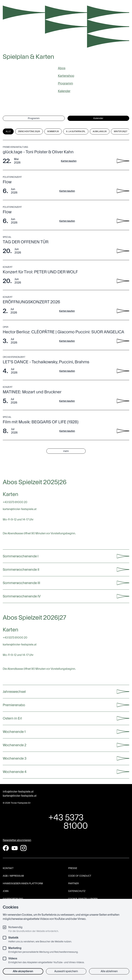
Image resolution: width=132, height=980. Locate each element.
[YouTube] (15, 848)
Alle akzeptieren (23, 971)
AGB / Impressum (13, 876)
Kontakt (8, 868)
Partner (73, 883)
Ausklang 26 (100, 131)
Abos (62, 68)
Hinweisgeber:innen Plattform (23, 883)
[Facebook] (6, 848)
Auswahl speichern (66, 971)
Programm (65, 83)
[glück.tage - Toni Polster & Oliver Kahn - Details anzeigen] (123, 161)
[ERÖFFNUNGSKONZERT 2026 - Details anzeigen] (123, 311)
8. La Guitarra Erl (76, 131)
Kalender (64, 91)
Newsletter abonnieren (17, 840)
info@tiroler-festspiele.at (18, 792)
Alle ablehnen (109, 971)
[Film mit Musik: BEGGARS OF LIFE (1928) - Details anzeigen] (123, 431)
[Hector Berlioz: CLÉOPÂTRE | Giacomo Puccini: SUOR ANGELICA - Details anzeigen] (123, 341)
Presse (73, 868)
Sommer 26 (53, 131)
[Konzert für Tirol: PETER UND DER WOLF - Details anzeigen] (123, 281)
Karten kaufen (69, 161)
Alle (8, 131)
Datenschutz (77, 891)
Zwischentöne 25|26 (29, 131)
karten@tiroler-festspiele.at (20, 796)
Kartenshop (66, 76)
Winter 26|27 (120, 131)
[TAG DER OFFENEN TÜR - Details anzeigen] (123, 251)
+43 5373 (66, 821)
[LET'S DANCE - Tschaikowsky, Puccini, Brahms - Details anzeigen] (123, 371)
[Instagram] (23, 848)
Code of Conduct (80, 876)
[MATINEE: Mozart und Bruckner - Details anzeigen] (123, 401)
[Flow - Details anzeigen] (123, 191)
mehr (66, 451)
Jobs (6, 891)
